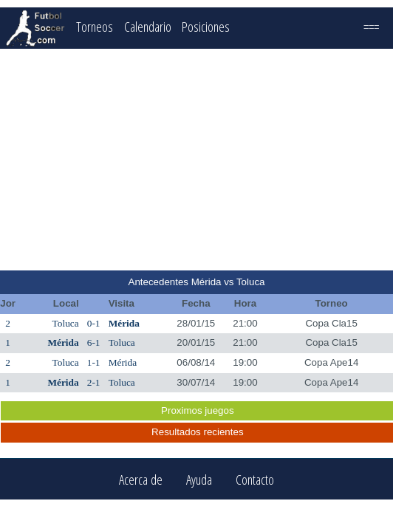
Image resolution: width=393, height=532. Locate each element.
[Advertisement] (197, 160)
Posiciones (206, 26)
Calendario (148, 26)
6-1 (94, 342)
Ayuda (199, 479)
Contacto (255, 479)
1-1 (94, 362)
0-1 (94, 323)
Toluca (66, 323)
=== (371, 26)
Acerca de (141, 479)
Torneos (95, 26)
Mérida (124, 323)
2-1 (94, 382)
